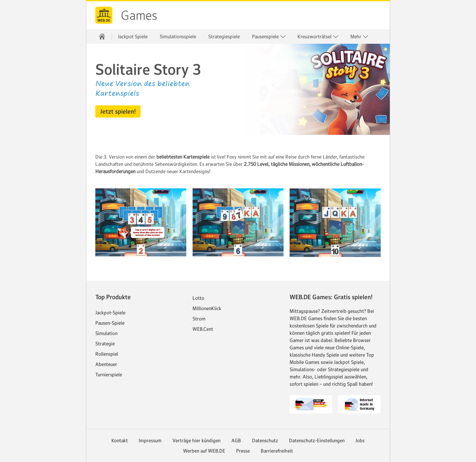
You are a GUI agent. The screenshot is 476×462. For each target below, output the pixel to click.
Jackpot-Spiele (110, 313)
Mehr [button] (359, 37)
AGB (236, 440)
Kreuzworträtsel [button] (318, 37)
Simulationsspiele (178, 36)
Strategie (105, 344)
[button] (118, 111)
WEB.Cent (203, 329)
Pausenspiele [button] (269, 37)
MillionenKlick (207, 308)
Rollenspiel (107, 354)
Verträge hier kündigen (196, 440)
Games (139, 15)
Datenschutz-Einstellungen (317, 440)
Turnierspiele (109, 375)
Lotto (198, 298)
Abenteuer (106, 364)
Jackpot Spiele (133, 36)
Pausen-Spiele (110, 323)
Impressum (150, 440)
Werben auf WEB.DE (204, 451)
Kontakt (120, 440)
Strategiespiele (224, 36)
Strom (199, 319)
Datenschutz (265, 440)
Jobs (360, 440)
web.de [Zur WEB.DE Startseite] (104, 15)
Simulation (106, 333)
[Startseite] (102, 36)
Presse (243, 451)
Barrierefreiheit (277, 451)
